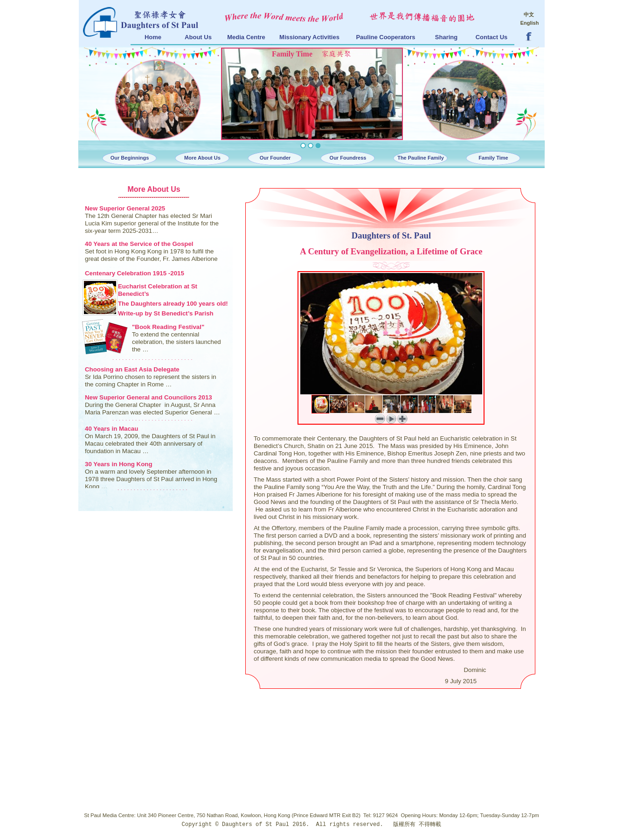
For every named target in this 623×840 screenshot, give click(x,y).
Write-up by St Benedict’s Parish (166, 313)
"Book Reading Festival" (168, 327)
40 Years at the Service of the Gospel (139, 244)
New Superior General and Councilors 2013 (149, 397)
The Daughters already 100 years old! (173, 304)
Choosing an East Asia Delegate (132, 369)
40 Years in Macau (111, 429)
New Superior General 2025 (125, 208)
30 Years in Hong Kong (119, 464)
